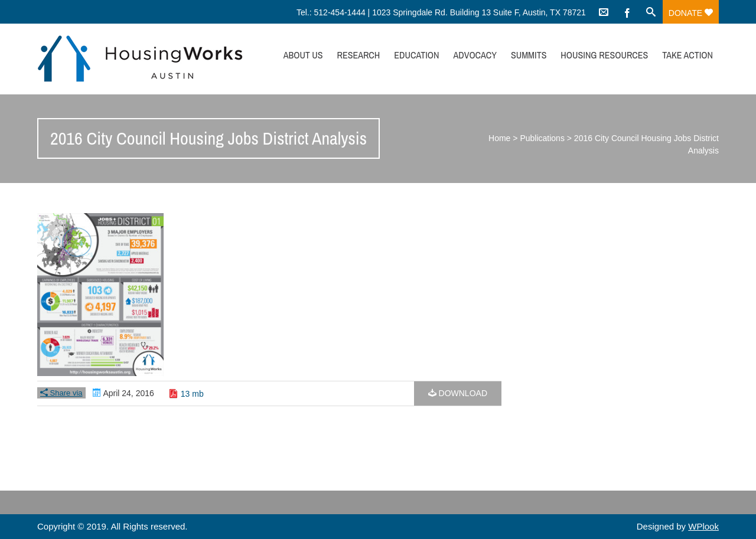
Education (416, 55)
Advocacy (475, 55)
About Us (303, 55)
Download (458, 393)
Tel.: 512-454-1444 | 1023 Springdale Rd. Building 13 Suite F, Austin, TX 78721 (441, 12)
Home (499, 138)
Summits (529, 55)
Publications (542, 138)
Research (358, 55)
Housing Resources (604, 55)
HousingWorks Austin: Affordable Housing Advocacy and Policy (140, 59)
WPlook (703, 526)
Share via (61, 393)
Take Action (687, 55)
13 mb (192, 394)
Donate (691, 13)
